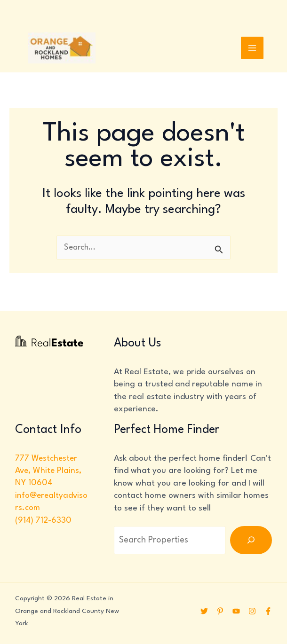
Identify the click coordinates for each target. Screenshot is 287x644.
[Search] (251, 541)
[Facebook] (268, 611)
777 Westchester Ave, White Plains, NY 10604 (49, 471)
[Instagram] (252, 611)
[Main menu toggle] (252, 49)
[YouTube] (236, 611)
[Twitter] (204, 611)
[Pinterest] (220, 611)
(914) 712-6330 (43, 521)
